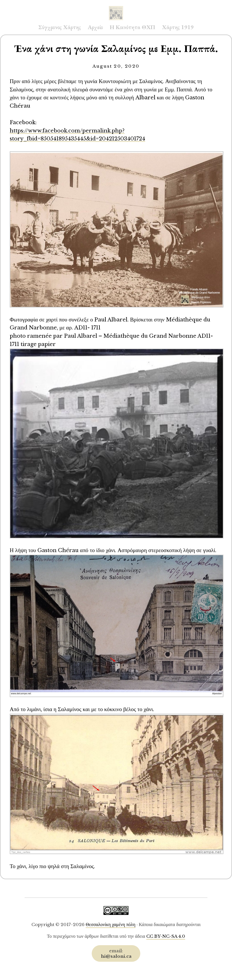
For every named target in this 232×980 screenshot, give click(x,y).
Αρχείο (95, 27)
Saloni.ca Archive (116, 7)
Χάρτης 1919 (178, 27)
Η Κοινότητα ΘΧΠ (132, 27)
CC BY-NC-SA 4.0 (166, 936)
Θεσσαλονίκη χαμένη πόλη (111, 924)
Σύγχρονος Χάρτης (60, 27)
